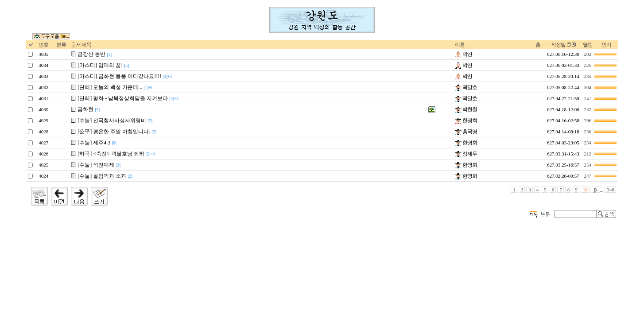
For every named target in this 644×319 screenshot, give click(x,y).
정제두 (466, 154)
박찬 (464, 54)
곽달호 (466, 87)
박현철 (466, 109)
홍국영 (466, 132)
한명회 (466, 121)
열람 (588, 45)
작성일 (558, 45)
